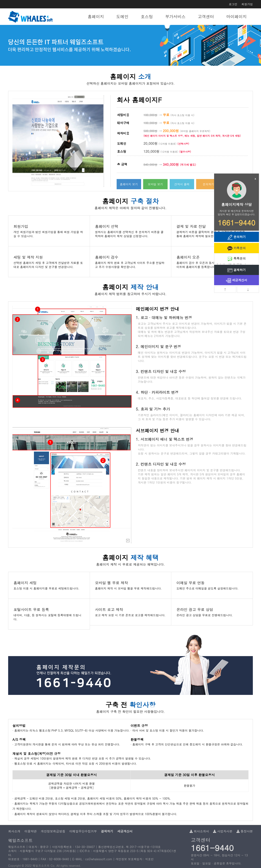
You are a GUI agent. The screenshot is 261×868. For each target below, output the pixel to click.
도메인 (122, 16)
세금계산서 (237, 280)
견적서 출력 (182, 184)
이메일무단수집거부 (83, 831)
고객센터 (206, 16)
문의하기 (208, 184)
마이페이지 (237, 16)
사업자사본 (223, 831)
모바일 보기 (155, 184)
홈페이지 (96, 16)
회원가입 (247, 4)
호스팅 (147, 16)
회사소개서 (199, 831)
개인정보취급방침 (53, 831)
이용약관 (31, 831)
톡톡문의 (237, 259)
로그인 (233, 4)
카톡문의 (237, 248)
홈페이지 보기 (129, 184)
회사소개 (14, 831)
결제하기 (237, 270)
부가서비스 (175, 16)
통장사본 (245, 831)
